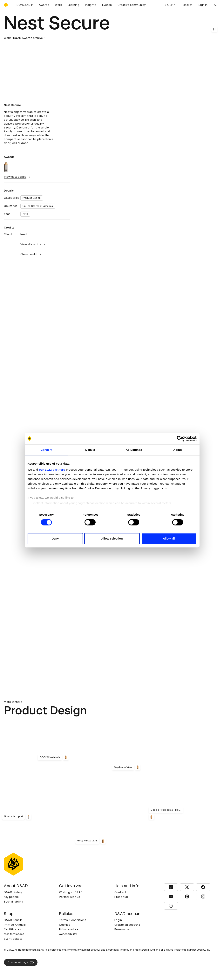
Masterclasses (14, 934)
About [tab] (178, 450)
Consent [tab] (47, 450)
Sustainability (13, 902)
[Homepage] (6, 5)
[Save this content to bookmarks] (214, 29)
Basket (188, 5)
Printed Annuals (15, 925)
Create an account (127, 925)
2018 (25, 214)
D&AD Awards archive (28, 38)
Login (118, 920)
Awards (44, 5)
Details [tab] (90, 450)
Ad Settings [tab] (134, 450)
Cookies (65, 925)
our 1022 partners (52, 470)
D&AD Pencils (13, 920)
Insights (91, 5)
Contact (120, 892)
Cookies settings (21, 962)
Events (107, 5)
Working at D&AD (71, 892)
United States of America (38, 206)
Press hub (121, 897)
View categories (18, 177)
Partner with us (70, 897)
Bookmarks (122, 929)
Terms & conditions (73, 920)
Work (58, 5)
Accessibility (68, 934)
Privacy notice (69, 929)
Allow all (169, 538)
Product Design (32, 198)
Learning (73, 5)
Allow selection (112, 538)
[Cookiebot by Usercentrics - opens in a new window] (180, 439)
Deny (55, 538)
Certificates (12, 929)
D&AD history (13, 892)
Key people (11, 897)
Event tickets (13, 939)
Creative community (132, 5)
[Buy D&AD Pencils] (23, 5)
